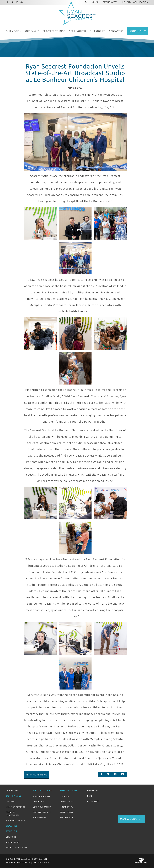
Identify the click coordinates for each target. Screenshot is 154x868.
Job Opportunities (15, 820)
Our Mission (12, 791)
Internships (39, 802)
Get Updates (93, 801)
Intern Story (67, 807)
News (90, 796)
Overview (65, 796)
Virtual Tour (13, 842)
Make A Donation (42, 796)
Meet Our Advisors (15, 807)
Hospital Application (17, 848)
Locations (11, 837)
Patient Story (67, 802)
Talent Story (67, 812)
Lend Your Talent (42, 807)
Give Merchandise (42, 812)
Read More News (36, 775)
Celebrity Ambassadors (13, 814)
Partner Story (67, 817)
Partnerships (40, 817)
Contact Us (93, 791)
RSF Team (10, 802)
